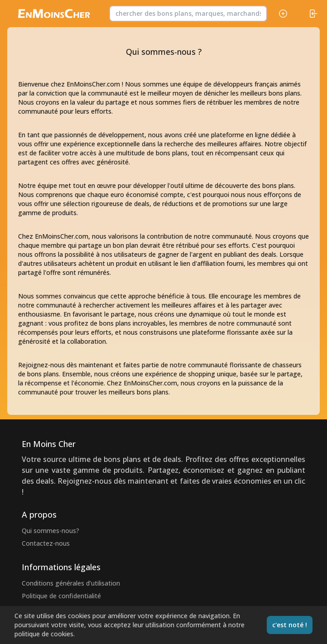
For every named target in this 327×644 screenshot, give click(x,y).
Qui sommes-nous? (50, 531)
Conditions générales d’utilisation (71, 583)
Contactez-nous (46, 543)
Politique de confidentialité (61, 596)
